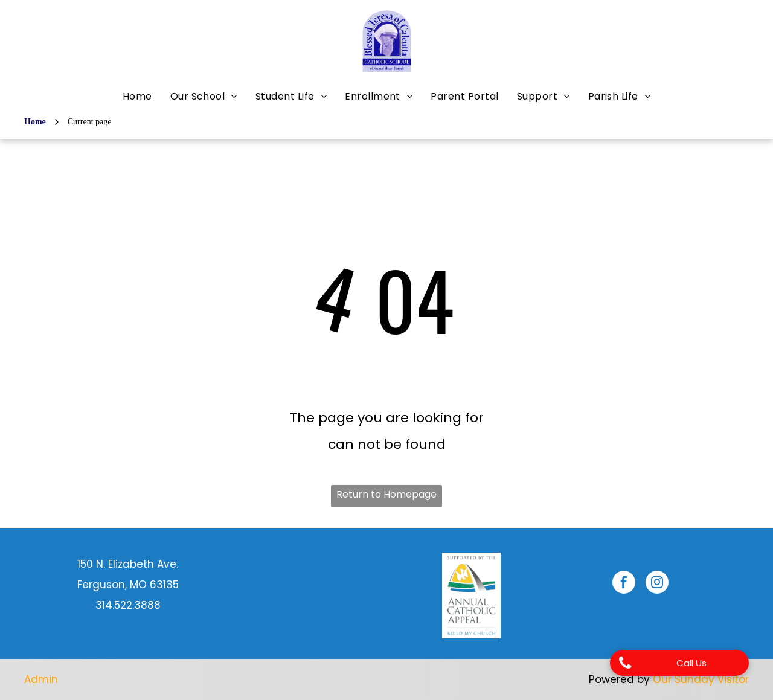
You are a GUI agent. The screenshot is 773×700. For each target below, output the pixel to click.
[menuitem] (137, 97)
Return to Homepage (386, 494)
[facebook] (624, 584)
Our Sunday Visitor (701, 679)
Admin (41, 679)
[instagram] (657, 584)
